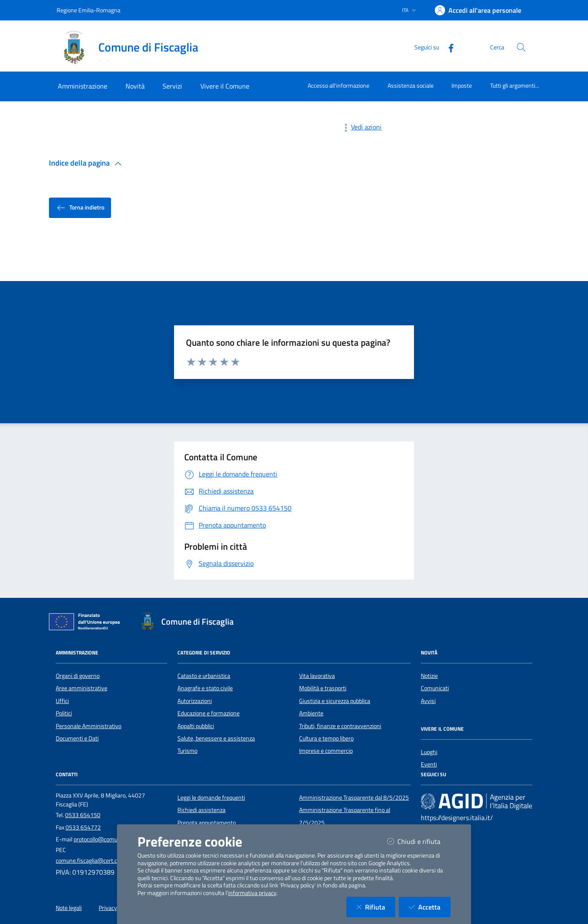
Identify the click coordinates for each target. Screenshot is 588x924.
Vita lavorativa (317, 676)
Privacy (108, 908)
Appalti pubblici (196, 726)
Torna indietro (80, 208)
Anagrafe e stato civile (205, 688)
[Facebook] (448, 47)
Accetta (430, 907)
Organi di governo (78, 676)
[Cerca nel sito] (521, 47)
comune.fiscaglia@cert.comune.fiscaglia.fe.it (111, 861)
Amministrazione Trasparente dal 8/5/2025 (354, 798)
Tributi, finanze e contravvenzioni (340, 726)
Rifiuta (376, 907)
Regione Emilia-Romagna (88, 10)
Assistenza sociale (411, 85)
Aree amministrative (81, 688)
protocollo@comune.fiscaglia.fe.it (115, 839)
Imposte (462, 85)
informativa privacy (252, 893)
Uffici (62, 701)
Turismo (187, 751)
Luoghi (429, 752)
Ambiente (311, 713)
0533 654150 (83, 815)
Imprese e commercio (326, 751)
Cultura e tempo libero (326, 738)
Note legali (69, 908)
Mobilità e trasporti (323, 688)
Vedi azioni (361, 127)
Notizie (429, 676)
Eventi (429, 764)
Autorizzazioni (195, 701)
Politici (64, 713)
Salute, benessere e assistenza (216, 738)
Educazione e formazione (208, 713)
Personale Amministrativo (88, 726)
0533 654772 (83, 827)
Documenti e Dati (77, 738)
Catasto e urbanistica (204, 676)
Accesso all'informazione (338, 85)
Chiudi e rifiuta (419, 841)
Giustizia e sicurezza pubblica (335, 701)
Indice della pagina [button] (87, 163)
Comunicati (435, 688)
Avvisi (428, 701)
